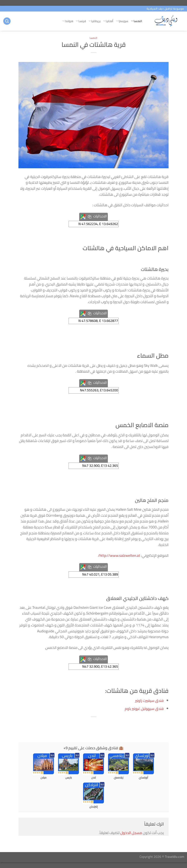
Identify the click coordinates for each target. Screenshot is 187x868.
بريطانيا (95, 21)
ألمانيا (108, 21)
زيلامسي (119, 766)
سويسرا (122, 21)
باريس (69, 766)
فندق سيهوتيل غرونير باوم (144, 709)
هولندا (68, 21)
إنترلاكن (94, 795)
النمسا (137, 21)
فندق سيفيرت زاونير (149, 701)
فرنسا (81, 21)
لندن (94, 766)
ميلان (44, 766)
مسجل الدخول (131, 833)
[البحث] (7, 21)
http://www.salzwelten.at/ (119, 555)
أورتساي (144, 766)
